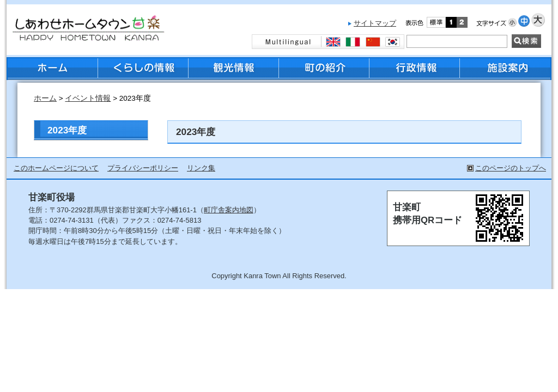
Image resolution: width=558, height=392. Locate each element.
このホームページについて (56, 168)
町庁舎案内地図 (229, 210)
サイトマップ (375, 23)
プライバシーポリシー (143, 168)
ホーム (45, 98)
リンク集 (201, 168)
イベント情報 (88, 98)
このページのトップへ (511, 168)
